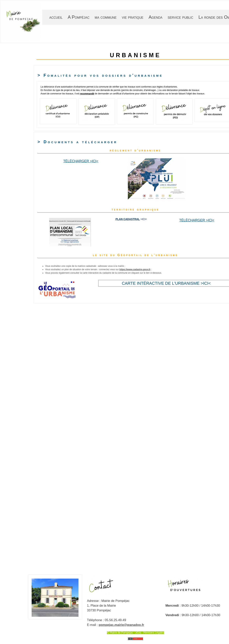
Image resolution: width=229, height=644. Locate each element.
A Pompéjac (79, 17)
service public (180, 17)
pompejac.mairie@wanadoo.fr (121, 625)
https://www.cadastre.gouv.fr (135, 269)
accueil (56, 17)
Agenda (156, 17)
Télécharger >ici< (81, 161)
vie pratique (133, 17)
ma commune (106, 17)
